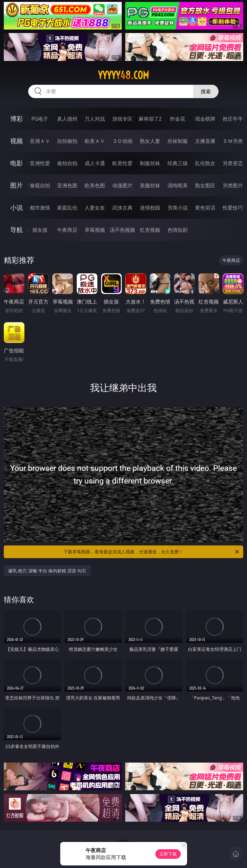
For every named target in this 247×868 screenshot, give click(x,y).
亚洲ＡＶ (40, 141)
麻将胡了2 (150, 119)
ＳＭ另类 (233, 141)
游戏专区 (122, 119)
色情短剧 (178, 230)
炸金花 (178, 119)
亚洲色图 (67, 185)
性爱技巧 (233, 208)
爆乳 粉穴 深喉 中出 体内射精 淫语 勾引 (47, 571)
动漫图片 (122, 185)
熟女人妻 (150, 141)
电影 (16, 163)
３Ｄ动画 (122, 141)
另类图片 (233, 185)
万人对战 (95, 119)
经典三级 (178, 163)
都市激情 (40, 208)
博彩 (16, 119)
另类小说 (178, 208)
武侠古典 (122, 208)
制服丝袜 (150, 163)
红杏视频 (150, 230)
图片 (16, 185)
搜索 (206, 91)
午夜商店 (67, 230)
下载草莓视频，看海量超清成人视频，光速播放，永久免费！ (152, 552)
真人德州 (67, 119)
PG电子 (40, 119)
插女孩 (40, 230)
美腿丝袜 (150, 185)
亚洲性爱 (40, 163)
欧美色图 (95, 185)
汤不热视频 (122, 230)
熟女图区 (205, 185)
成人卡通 (95, 163)
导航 (16, 230)
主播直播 (205, 141)
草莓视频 (95, 230)
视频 (16, 141)
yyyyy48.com (123, 75)
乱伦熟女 (205, 163)
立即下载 (168, 854)
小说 (16, 207)
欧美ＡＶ (95, 141)
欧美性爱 (122, 163)
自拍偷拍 (67, 141)
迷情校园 (150, 208)
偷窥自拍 (40, 185)
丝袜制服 (178, 141)
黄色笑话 (205, 208)
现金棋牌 (205, 119)
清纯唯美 (178, 185)
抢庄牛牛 (233, 119)
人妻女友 (95, 208)
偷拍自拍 (67, 163)
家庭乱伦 (67, 208)
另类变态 (233, 163)
